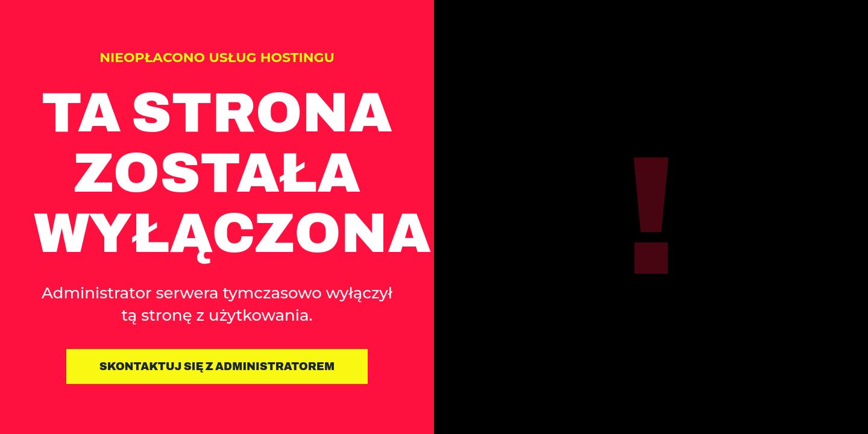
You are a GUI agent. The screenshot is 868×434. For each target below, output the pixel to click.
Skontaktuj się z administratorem (217, 366)
